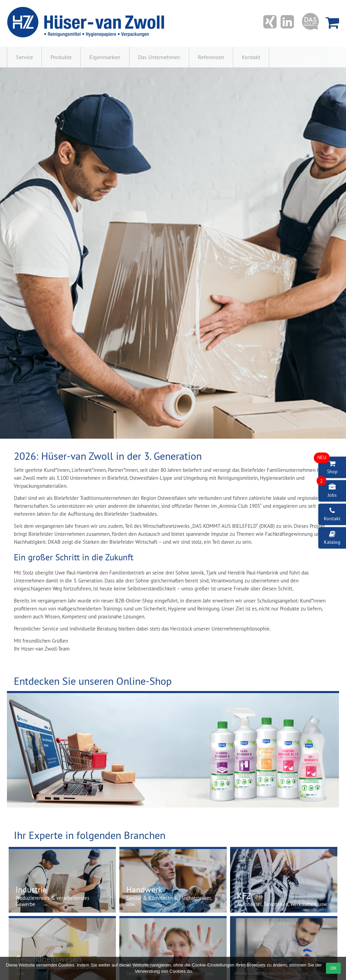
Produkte (61, 57)
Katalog (332, 538)
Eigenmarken (105, 57)
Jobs (327, 489)
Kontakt (251, 57)
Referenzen (211, 57)
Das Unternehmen (159, 57)
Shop (328, 466)
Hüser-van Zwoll (87, 22)
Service (24, 57)
